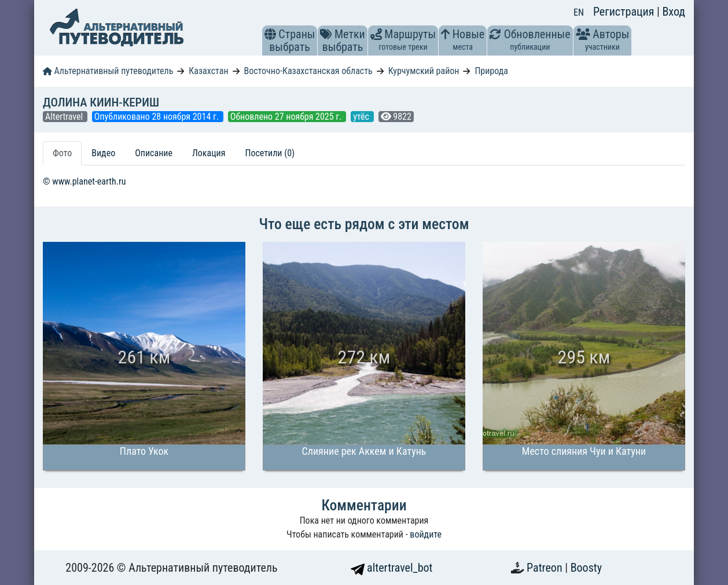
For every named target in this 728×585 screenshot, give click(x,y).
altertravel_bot (392, 568)
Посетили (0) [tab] (270, 153)
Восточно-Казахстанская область (308, 71)
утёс (362, 117)
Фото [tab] (62, 153)
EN (579, 12)
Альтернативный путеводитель (108, 71)
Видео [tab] (103, 153)
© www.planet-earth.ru (84, 181)
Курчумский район (424, 71)
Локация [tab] (209, 153)
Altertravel (65, 117)
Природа (491, 71)
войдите (426, 534)
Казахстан (208, 71)
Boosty (586, 568)
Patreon (546, 568)
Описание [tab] (154, 153)
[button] (270, 34)
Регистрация (625, 12)
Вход (674, 12)
